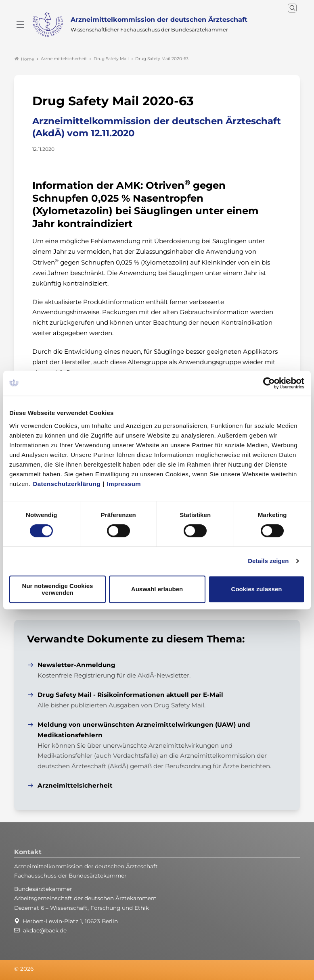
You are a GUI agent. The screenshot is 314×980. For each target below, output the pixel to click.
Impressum (124, 484)
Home (24, 59)
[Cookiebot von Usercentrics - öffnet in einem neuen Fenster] (269, 383)
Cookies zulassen (257, 589)
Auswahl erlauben (157, 589)
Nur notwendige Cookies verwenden (58, 589)
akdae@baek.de (45, 930)
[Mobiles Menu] (20, 25)
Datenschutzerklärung (67, 484)
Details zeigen (268, 561)
